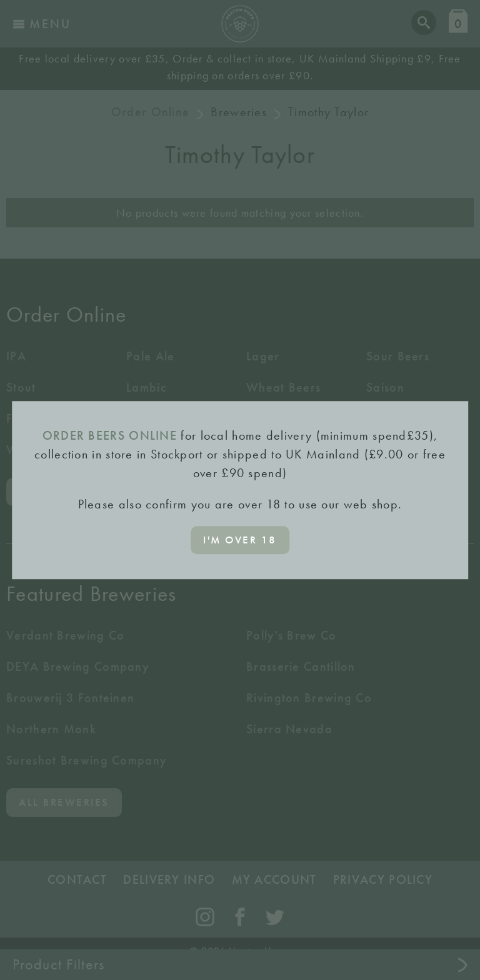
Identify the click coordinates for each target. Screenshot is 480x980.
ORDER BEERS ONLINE (110, 435)
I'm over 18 (240, 540)
